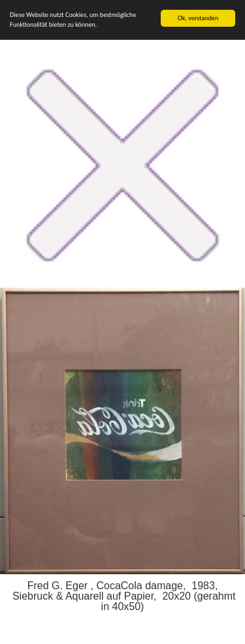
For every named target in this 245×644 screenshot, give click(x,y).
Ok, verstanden (198, 18)
